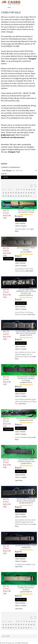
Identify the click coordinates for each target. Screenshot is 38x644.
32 (19, 196)
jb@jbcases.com (8, 135)
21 (24, 193)
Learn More (29, 271)
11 (32, 190)
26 (3, 196)
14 (6, 193)
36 (29, 196)
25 (34, 193)
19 (19, 193)
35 (26, 196)
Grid (34, 182)
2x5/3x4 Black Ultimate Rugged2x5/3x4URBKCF (26, 250)
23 (29, 193)
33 (21, 196)
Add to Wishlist (20, 223)
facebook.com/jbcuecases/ (13, 137)
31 (16, 196)
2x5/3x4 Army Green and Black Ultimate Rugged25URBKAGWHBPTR (26, 501)
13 (3, 193)
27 (6, 196)
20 (21, 193)
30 (13, 196)
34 (24, 196)
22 (26, 193)
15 (8, 193)
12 (34, 190)
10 (29, 190)
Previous (3, 190)
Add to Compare (21, 226)
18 (16, 193)
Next (31, 196)
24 (31, 193)
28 (8, 196)
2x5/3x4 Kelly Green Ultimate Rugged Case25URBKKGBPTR (26, 461)
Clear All (4, 174)
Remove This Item (36, 171)
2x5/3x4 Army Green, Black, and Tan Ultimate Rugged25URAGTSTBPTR (26, 333)
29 (11, 196)
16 (11, 193)
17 (13, 193)
